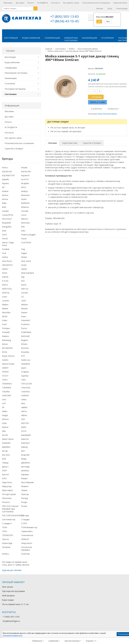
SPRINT (5, 371)
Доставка (20, 3)
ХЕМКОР (25, 539)
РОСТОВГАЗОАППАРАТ (13, 515)
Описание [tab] (52, 143)
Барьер (24, 447)
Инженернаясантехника (71, 39)
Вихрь (24, 458)
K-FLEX (5, 281)
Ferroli (5, 238)
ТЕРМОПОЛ (7, 535)
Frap (23, 249)
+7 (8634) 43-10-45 (64, 21)
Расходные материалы (15, 89)
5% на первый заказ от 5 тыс (15, 604)
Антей (5, 435)
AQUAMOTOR (8, 175)
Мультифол (7, 490)
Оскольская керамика (27, 548)
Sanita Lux (26, 360)
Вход (110, 8)
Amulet (24, 167)
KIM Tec (25, 288)
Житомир (25, 466)
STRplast (25, 371)
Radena (5, 336)
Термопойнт (27, 531)
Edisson (25, 219)
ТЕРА (4, 531)
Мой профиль (8, 595)
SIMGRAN (25, 364)
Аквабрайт (26, 435)
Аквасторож (8, 439)
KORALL (6, 554)
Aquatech (25, 175)
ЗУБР (4, 470)
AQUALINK (26, 171)
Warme (5, 427)
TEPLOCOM (26, 383)
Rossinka (25, 352)
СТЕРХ (24, 523)
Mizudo (24, 308)
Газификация (52, 38)
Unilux (24, 399)
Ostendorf (26, 320)
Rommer (25, 348)
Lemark (24, 292)
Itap (23, 277)
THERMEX (6, 387)
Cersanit (25, 211)
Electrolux (25, 222)
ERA (23, 226)
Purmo (24, 328)
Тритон (5, 539)
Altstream (25, 195)
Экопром (6, 547)
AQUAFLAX (7, 171)
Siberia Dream (8, 364)
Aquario (5, 183)
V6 (3, 407)
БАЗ (23, 451)
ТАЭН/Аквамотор (29, 527)
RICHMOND (7, 348)
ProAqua (6, 328)
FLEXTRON (26, 242)
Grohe (24, 265)
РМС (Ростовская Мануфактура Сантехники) (10, 509)
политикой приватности (13, 635)
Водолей (25, 455)
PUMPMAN (26, 332)
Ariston (5, 195)
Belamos (25, 207)
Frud (4, 253)
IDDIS (5, 273)
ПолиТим (25, 554)
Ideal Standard (27, 273)
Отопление (108, 38)
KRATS (5, 285)
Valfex (5, 411)
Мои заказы (8, 587)
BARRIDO (25, 203)
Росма (24, 506)
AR (3, 187)
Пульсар (25, 494)
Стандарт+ (7, 523)
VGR (23, 419)
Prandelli (6, 332)
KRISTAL (6, 292)
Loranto (6, 300)
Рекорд (24, 498)
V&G (23, 403)
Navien (24, 312)
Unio (4, 399)
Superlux (25, 375)
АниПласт (26, 443)
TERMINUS (7, 383)
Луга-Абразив (27, 482)
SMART (5, 368)
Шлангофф (7, 543)
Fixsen (24, 238)
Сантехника (11, 94)
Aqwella (5, 179)
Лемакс (24, 478)
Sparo (24, 368)
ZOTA (24, 431)
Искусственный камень (107, 114)
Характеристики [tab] (70, 143)
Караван (25, 474)
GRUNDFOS (7, 265)
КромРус (25, 470)
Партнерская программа (13, 591)
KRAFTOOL (7, 288)
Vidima (24, 415)
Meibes (5, 304)
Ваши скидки (8, 600)
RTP (23, 356)
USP (4, 403)
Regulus (25, 340)
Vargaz (5, 415)
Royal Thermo (8, 356)
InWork (5, 277)
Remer (5, 344)
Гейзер (5, 462)
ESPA (4, 234)
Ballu (4, 203)
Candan (5, 211)
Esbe (4, 230)
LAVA (23, 300)
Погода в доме (9, 494)
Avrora (5, 199)
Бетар (5, 451)
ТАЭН (5, 527)
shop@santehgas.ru (11, 621)
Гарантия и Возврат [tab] (92, 143)
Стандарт (26, 519)
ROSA (5, 352)
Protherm (25, 324)
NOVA (5, 316)
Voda (4, 423)
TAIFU (5, 379)
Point (4, 324)
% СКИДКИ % (43, 3)
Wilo (4, 431)
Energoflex (7, 226)
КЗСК (4, 478)
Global (24, 257)
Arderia (5, 191)
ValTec (24, 411)
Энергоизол (27, 543)
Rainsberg (6, 340)
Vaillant (24, 407)
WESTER (25, 423)
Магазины (8, 3)
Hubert (24, 269)
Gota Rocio (7, 261)
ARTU (24, 187)
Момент (25, 486)
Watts (24, 427)
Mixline (5, 308)
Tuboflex (6, 391)
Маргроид (7, 486)
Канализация (89, 38)
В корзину (95, 97)
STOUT (5, 375)
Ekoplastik (6, 222)
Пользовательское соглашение (96, 3)
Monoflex (6, 312)
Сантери (25, 515)
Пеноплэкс (7, 498)
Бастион (6, 455)
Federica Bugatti (28, 234)
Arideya (24, 191)
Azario (24, 199)
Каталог (11, 50)
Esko (23, 230)
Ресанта (6, 502)
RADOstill (25, 336)
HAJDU (5, 269)
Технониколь (27, 535)
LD (22, 296)
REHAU (24, 344)
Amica (5, 167)
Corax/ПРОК (8, 215)
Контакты (56, 3)
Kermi (24, 285)
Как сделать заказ (71, 3)
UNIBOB (25, 395)
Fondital (6, 249)
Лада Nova (7, 482)
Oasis (24, 316)
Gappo (24, 253)
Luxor (5, 296)
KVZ (23, 281)
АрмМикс (6, 447)
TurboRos (25, 391)
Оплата (31, 3)
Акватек (25, 439)
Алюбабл (6, 443)
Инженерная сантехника (16, 73)
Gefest (5, 257)
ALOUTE (25, 179)
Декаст (5, 466)
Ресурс (24, 502)
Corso (24, 215)
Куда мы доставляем (12, 570)
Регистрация (122, 8)
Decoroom (7, 219)
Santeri (5, 360)
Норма (24, 490)
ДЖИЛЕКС (26, 462)
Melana (24, 304)
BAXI (4, 207)
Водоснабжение (31, 38)
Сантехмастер (9, 519)
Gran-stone (26, 261)
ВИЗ (4, 458)
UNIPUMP (7, 395)
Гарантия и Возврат (14, 148)
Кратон (5, 474)
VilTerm (5, 419)
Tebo (23, 379)
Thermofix (26, 387)
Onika (5, 320)
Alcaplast (25, 183)
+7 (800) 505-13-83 (64, 16)
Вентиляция (11, 38)
